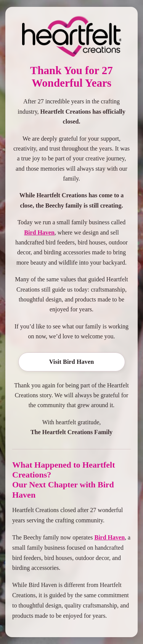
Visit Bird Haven (72, 362)
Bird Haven (39, 232)
